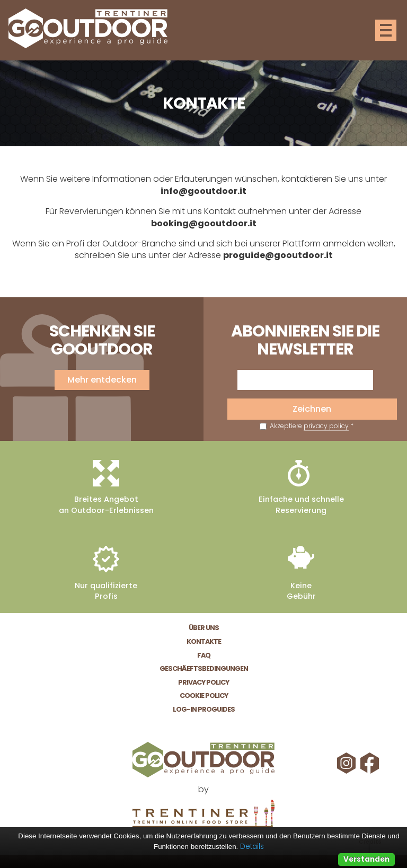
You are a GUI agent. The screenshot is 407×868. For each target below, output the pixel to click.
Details (252, 847)
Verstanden (366, 859)
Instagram (348, 763)
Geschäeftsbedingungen (204, 668)
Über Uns (204, 628)
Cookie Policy (204, 696)
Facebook (371, 763)
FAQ (204, 655)
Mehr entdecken (102, 380)
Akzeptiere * (307, 426)
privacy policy (326, 426)
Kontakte (204, 641)
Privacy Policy (203, 682)
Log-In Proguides (204, 709)
